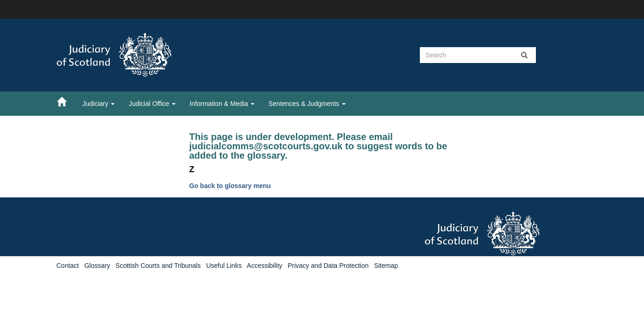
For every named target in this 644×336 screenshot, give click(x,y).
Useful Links (224, 266)
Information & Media (222, 104)
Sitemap (386, 266)
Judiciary (99, 104)
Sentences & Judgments (307, 104)
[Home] (66, 101)
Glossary (97, 266)
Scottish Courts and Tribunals (158, 266)
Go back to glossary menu (230, 186)
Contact (68, 266)
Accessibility (265, 266)
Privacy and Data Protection (328, 266)
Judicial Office (152, 104)
